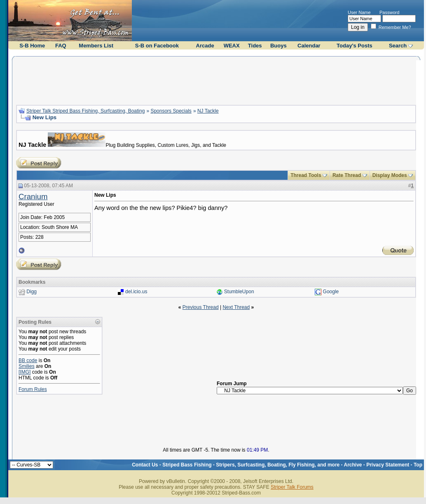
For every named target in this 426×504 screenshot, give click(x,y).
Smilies (27, 366)
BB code (28, 360)
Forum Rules (33, 389)
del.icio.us (136, 292)
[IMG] (25, 372)
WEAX (232, 46)
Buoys (279, 46)
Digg (32, 292)
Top (418, 465)
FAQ (61, 46)
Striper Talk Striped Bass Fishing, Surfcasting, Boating (85, 111)
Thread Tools (306, 175)
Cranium (33, 197)
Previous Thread (201, 307)
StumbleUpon (239, 292)
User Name (359, 12)
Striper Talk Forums (292, 487)
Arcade (205, 46)
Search (398, 46)
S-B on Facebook (157, 46)
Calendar (309, 46)
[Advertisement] (216, 80)
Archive (353, 465)
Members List (96, 46)
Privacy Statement (388, 465)
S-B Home (32, 46)
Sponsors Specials (171, 111)
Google (331, 292)
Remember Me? (391, 27)
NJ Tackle (208, 111)
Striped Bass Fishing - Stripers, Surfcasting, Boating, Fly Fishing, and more (251, 465)
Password (389, 12)
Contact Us (145, 465)
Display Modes (390, 175)
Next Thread (236, 307)
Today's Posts (355, 46)
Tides (255, 46)
